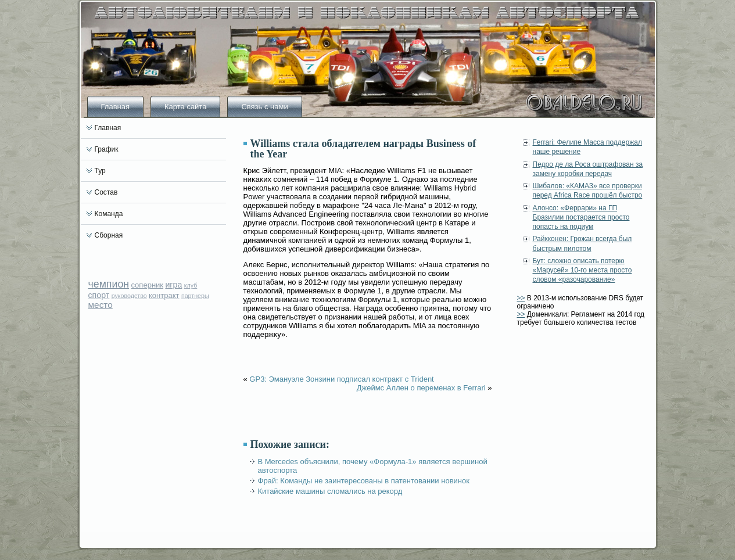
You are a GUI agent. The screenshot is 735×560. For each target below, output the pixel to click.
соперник (147, 285)
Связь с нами (264, 107)
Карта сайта (185, 107)
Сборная (109, 235)
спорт (99, 295)
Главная (115, 107)
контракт (164, 295)
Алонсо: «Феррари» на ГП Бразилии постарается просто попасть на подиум (581, 218)
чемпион (109, 284)
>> (521, 298)
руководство (129, 296)
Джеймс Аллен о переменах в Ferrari (421, 388)
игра (173, 285)
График (107, 149)
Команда (109, 214)
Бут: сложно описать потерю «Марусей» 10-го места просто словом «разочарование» (582, 270)
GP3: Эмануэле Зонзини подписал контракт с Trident (341, 379)
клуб (191, 285)
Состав (106, 192)
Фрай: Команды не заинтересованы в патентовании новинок (364, 481)
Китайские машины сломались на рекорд (330, 491)
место (101, 305)
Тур (100, 171)
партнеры (195, 296)
